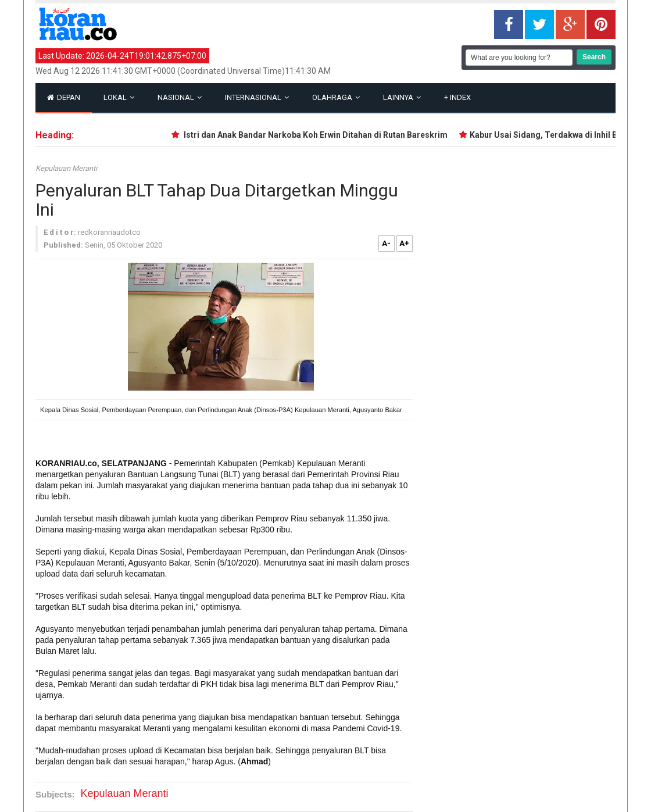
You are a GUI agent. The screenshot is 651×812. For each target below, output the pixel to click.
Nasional (180, 97)
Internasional (257, 97)
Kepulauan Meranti (66, 168)
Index (457, 97)
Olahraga (336, 97)
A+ (404, 243)
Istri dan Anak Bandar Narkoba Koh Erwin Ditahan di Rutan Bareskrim (321, 135)
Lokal (119, 97)
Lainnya (402, 97)
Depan (64, 97)
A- (386, 243)
